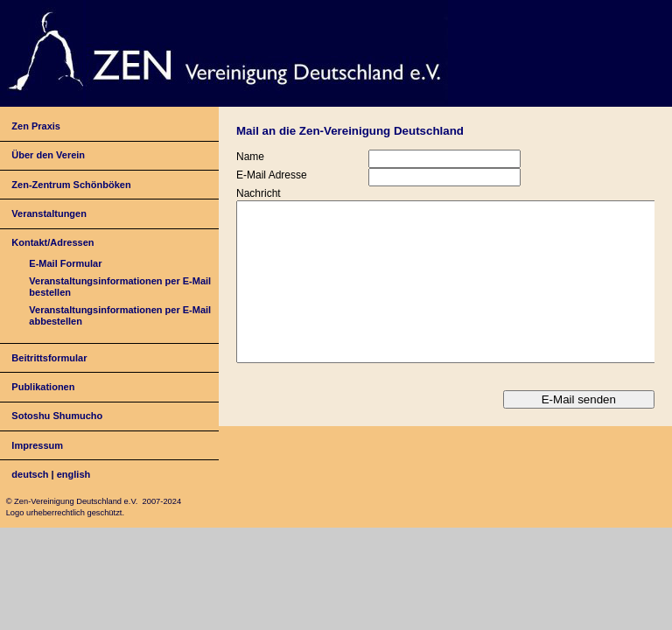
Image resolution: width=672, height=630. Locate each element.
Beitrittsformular (49, 358)
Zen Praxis (36, 126)
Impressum (37, 445)
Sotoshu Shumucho (57, 416)
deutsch (30, 474)
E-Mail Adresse (272, 175)
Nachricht (259, 193)
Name (250, 157)
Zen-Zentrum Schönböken (71, 185)
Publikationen (43, 387)
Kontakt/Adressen (52, 242)
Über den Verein (48, 155)
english (74, 474)
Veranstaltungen (49, 213)
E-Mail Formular (65, 263)
